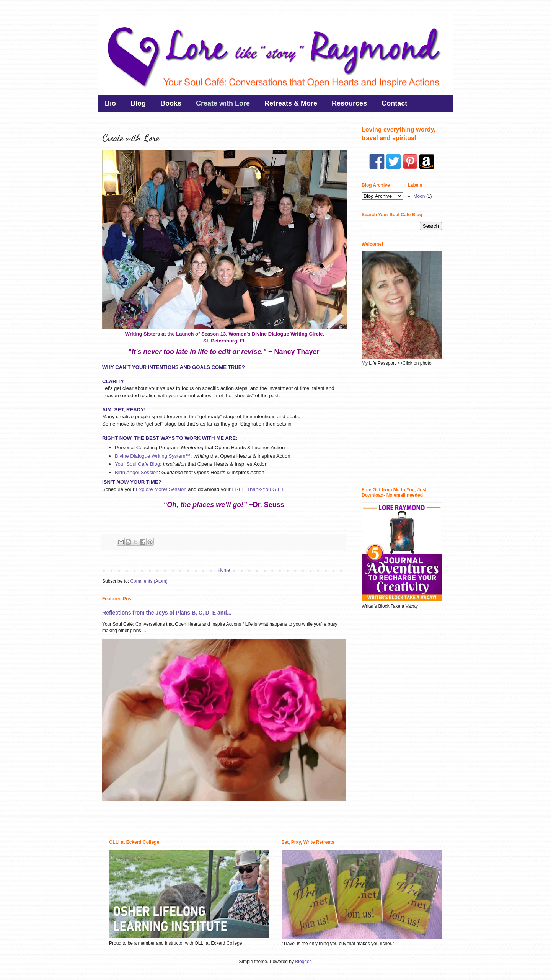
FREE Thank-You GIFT (258, 489)
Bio (110, 103)
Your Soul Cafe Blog (137, 464)
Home (224, 570)
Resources (349, 103)
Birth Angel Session (137, 472)
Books (171, 103)
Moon (419, 196)
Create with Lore (223, 103)
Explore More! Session (161, 489)
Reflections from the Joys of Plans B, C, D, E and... (167, 613)
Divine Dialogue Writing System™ (153, 456)
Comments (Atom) (149, 581)
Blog (138, 103)
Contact (394, 103)
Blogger (303, 962)
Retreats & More (291, 103)
